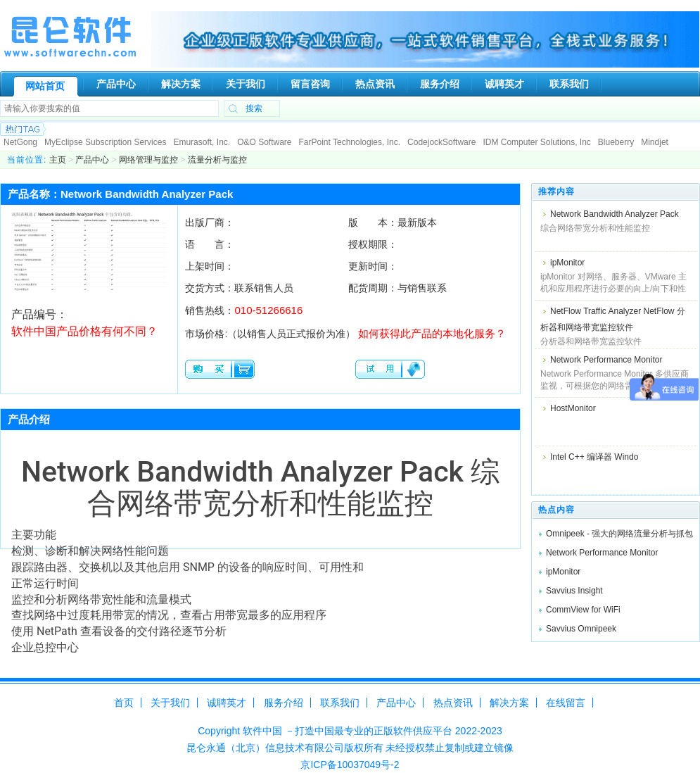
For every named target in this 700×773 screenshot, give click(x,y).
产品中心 (92, 160)
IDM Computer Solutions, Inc (536, 142)
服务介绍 (284, 703)
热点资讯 (453, 703)
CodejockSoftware (441, 142)
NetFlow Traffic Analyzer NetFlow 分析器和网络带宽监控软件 (613, 319)
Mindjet (655, 142)
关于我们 (170, 703)
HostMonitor (573, 408)
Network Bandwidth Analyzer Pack (615, 214)
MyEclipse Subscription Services (105, 142)
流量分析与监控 (217, 160)
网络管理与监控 (148, 160)
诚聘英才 (227, 703)
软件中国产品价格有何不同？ (84, 331)
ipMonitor (567, 263)
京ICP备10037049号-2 (350, 765)
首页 (124, 703)
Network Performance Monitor (606, 360)
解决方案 (509, 703)
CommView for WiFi (583, 610)
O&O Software (264, 142)
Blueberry (616, 142)
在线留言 (566, 703)
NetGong (20, 142)
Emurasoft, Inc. (202, 142)
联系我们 (340, 703)
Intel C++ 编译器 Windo (594, 457)
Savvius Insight (574, 591)
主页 (58, 160)
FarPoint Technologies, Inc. (350, 142)
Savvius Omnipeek (581, 629)
